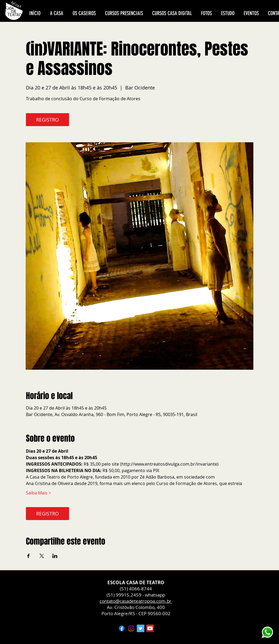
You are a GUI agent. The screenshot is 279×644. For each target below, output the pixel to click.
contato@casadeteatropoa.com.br (136, 601)
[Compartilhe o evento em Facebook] (28, 556)
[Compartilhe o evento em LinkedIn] (55, 556)
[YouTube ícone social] (150, 628)
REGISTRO (47, 120)
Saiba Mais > (38, 493)
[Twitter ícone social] (141, 628)
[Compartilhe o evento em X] (42, 556)
